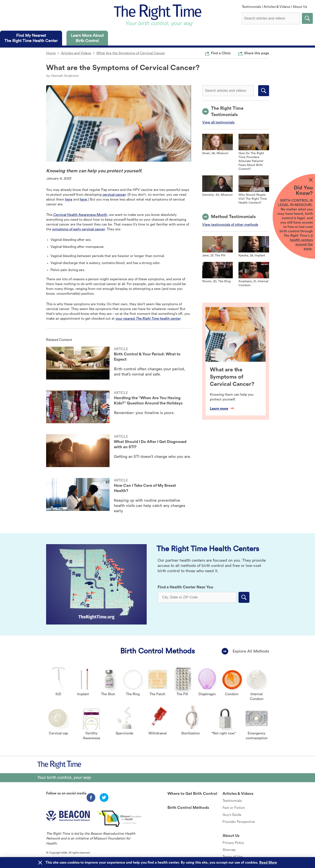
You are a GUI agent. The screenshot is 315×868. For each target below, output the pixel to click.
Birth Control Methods (157, 651)
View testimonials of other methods (230, 225)
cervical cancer (114, 195)
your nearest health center (148, 319)
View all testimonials (218, 122)
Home (51, 53)
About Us (300, 7)
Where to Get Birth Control (192, 794)
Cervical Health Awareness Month (80, 215)
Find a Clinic (221, 53)
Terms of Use (233, 857)
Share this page (257, 53)
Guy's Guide (232, 815)
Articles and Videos (76, 53)
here (69, 199)
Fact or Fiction (234, 808)
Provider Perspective (239, 822)
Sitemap (229, 850)
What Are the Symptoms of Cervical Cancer (131, 53)
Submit (307, 18)
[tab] (31, 38)
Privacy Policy (233, 843)
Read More (268, 863)
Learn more (222, 409)
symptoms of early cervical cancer (79, 229)
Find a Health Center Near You (185, 587)
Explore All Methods (251, 651)
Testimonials (251, 7)
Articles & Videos (277, 7)
